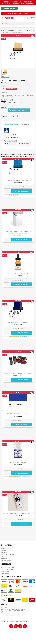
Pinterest (18, 116)
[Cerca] (18, 23)
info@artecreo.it (10, 616)
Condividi (9, 116)
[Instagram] (16, 626)
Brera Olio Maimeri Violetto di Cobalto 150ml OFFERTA (18, 513)
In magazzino (8, 137)
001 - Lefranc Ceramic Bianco (18, 463)
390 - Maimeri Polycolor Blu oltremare (18, 322)
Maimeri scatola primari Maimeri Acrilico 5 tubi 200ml (18, 373)
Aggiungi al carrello (19, 110)
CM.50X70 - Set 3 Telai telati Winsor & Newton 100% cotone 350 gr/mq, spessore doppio (18, 232)
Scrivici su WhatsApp (9, 8)
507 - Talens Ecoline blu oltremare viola (18, 414)
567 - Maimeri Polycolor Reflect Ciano (18, 181)
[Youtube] (25, 626)
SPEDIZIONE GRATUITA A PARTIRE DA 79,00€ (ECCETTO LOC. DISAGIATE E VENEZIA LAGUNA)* (18, 3)
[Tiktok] (20, 626)
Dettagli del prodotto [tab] (11, 124)
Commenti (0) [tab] (25, 124)
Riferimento (7, 135)
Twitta (13, 116)
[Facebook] (11, 626)
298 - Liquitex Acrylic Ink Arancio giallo (18, 274)
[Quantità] (3, 110)
